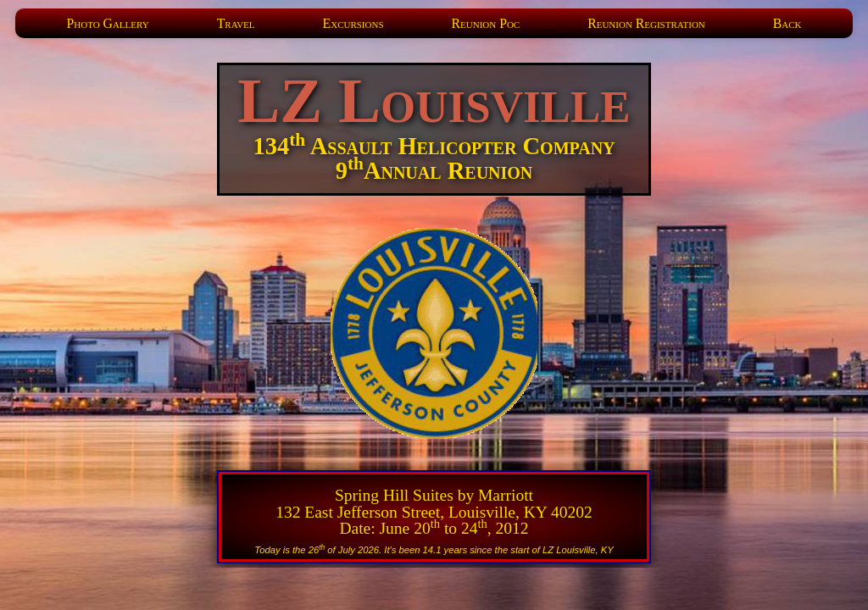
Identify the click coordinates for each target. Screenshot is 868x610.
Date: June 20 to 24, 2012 (434, 528)
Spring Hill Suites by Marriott (434, 495)
